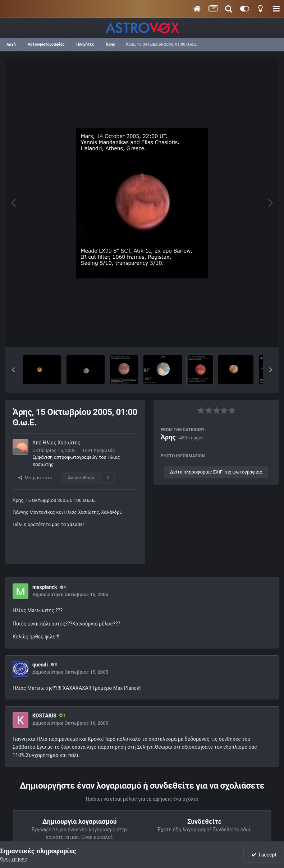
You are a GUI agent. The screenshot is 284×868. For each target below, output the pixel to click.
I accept (264, 855)
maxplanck (45, 587)
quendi (40, 665)
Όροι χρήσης (13, 859)
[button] (13, 370)
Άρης (168, 437)
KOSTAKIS (44, 716)
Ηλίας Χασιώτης (62, 443)
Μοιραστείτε (35, 478)
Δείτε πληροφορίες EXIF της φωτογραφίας (216, 472)
